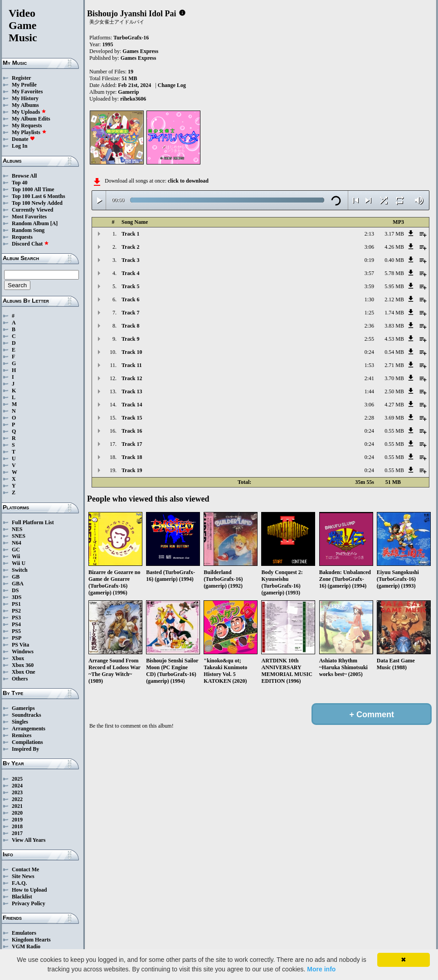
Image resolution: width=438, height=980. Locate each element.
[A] (54, 223)
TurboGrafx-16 (131, 38)
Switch (20, 570)
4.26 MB (394, 247)
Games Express (140, 51)
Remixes (22, 735)
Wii (16, 556)
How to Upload (29, 890)
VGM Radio (26, 946)
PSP (17, 638)
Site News (23, 876)
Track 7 (130, 313)
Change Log (172, 85)
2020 (17, 813)
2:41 (369, 378)
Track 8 (130, 326)
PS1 (16, 604)
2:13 (369, 234)
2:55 (369, 339)
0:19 (369, 260)
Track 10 (132, 352)
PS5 (16, 631)
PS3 (16, 618)
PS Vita (20, 645)
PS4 (16, 624)
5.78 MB (394, 273)
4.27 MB (394, 405)
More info (321, 969)
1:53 (369, 365)
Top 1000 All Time (33, 189)
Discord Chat (30, 244)
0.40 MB (394, 260)
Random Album (30, 223)
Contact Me (25, 869)
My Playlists (29, 132)
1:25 (369, 313)
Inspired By (25, 749)
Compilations (27, 742)
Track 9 (130, 339)
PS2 (16, 611)
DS (15, 590)
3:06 (369, 247)
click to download (188, 181)
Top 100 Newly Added (37, 203)
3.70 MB (394, 378)
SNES (19, 536)
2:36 (369, 326)
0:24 (369, 352)
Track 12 (132, 378)
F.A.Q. (19, 883)
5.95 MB (394, 286)
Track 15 (132, 418)
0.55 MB (394, 431)
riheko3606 (133, 99)
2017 (17, 833)
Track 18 (132, 457)
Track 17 (132, 444)
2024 (17, 786)
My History (25, 98)
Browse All (24, 176)
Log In (19, 146)
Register (22, 78)
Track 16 (132, 431)
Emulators (24, 933)
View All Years (29, 840)
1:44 (369, 391)
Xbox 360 (23, 665)
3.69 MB (394, 418)
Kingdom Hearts (31, 940)
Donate (23, 139)
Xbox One (24, 672)
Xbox (18, 658)
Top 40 (20, 183)
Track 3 (130, 260)
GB (16, 577)
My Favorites (27, 92)
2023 (17, 792)
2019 (17, 820)
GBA (18, 584)
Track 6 (130, 299)
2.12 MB (394, 299)
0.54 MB (394, 352)
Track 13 (132, 391)
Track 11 (132, 365)
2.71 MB (394, 365)
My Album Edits (31, 119)
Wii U (19, 563)
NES (17, 529)
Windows (23, 652)
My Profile (24, 85)
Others (20, 679)
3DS (17, 597)
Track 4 (130, 273)
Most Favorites (29, 217)
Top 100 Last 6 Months (39, 196)
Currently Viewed (32, 210)
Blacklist (22, 897)
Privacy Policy (29, 903)
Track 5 (130, 286)
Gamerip (128, 92)
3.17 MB (394, 234)
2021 (17, 806)
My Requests (27, 126)
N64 (17, 543)
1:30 (369, 299)
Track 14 (132, 405)
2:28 (369, 418)
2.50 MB (394, 391)
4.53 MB (394, 339)
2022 (17, 799)
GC (16, 550)
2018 (17, 826)
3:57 (369, 273)
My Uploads (29, 112)
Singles (20, 722)
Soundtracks (27, 715)
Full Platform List (33, 522)
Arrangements (29, 729)
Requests (22, 237)
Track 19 (132, 470)
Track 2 (130, 247)
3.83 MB (394, 326)
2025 (17, 779)
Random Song (28, 230)
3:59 (369, 286)
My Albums (25, 105)
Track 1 (130, 234)
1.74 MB (394, 313)
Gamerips (23, 708)
